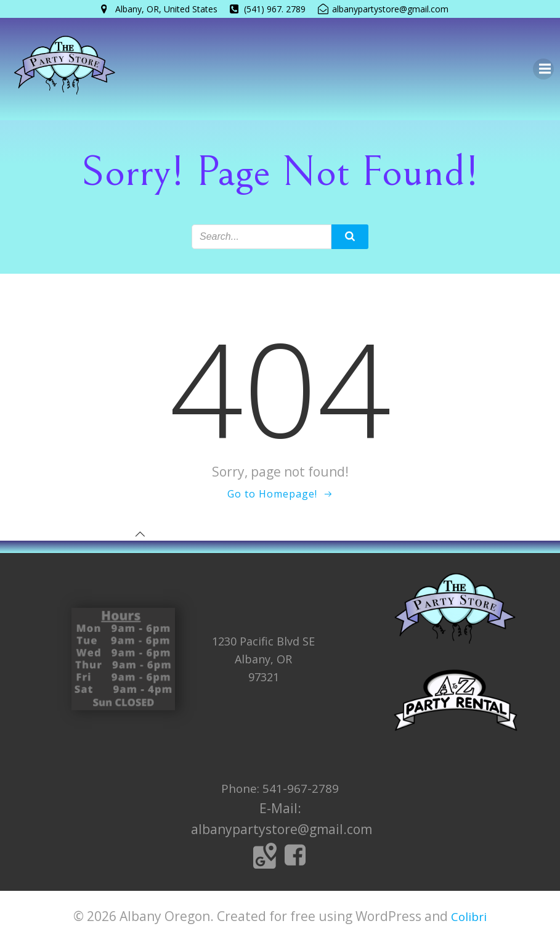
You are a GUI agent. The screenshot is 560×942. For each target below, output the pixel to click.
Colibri (469, 917)
